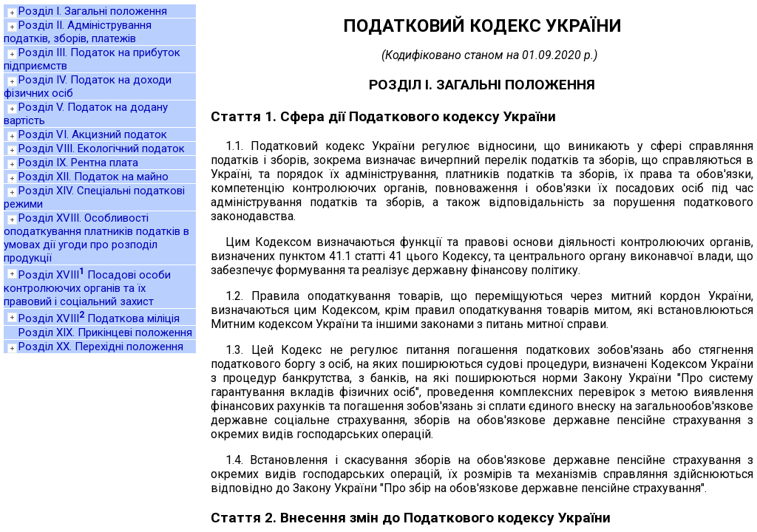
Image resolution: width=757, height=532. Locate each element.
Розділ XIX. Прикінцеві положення (105, 332)
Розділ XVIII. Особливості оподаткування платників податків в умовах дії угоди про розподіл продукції (96, 238)
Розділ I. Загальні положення (93, 11)
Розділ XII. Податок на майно (94, 177)
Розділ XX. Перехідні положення (101, 347)
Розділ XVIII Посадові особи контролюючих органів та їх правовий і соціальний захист (87, 288)
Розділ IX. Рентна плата (78, 163)
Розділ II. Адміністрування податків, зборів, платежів (78, 32)
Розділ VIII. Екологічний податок (102, 149)
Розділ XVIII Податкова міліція (99, 318)
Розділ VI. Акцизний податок (93, 134)
